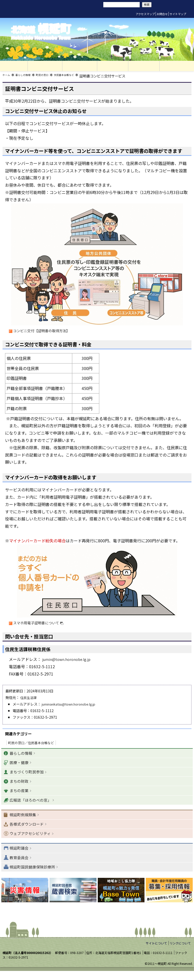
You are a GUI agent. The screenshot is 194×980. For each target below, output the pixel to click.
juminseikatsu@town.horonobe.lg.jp (73, 706)
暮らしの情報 (29, 77)
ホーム (8, 77)
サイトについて (156, 952)
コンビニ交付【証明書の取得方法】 (46, 332)
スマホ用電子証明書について (42, 625)
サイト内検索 (95, 4)
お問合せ (162, 14)
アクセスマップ (145, 14)
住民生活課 (29, 700)
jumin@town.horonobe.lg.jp (69, 661)
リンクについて (180, 952)
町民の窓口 (54, 77)
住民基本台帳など (82, 77)
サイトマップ (178, 14)
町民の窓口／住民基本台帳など (31, 745)
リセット (74, 5)
